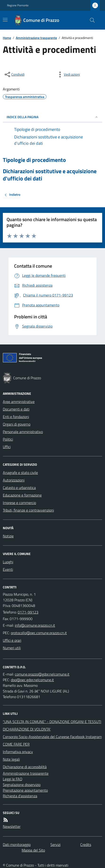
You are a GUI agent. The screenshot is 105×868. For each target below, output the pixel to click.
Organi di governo (17, 424)
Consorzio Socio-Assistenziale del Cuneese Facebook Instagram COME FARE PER (52, 740)
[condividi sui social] (14, 74)
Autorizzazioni (14, 480)
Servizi (55, 845)
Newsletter (12, 826)
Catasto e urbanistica (19, 488)
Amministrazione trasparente (36, 38)
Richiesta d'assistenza (20, 796)
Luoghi (8, 562)
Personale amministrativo (23, 432)
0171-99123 (28, 612)
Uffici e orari (12, 640)
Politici (8, 439)
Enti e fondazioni (16, 417)
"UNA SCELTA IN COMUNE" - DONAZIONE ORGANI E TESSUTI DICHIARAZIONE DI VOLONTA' (52, 725)
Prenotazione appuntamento (25, 790)
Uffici (7, 447)
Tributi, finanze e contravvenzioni (28, 510)
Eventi (8, 569)
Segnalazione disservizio (22, 785)
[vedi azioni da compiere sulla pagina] (68, 74)
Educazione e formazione (22, 495)
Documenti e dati (16, 409)
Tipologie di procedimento (34, 160)
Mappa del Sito (33, 850)
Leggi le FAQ (13, 779)
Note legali (11, 759)
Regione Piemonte (18, 5)
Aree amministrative (19, 402)
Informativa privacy (18, 752)
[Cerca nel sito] (90, 20)
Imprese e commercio (19, 503)
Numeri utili (12, 648)
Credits (86, 845)
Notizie (8, 536)
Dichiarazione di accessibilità (25, 767)
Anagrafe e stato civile (20, 473)
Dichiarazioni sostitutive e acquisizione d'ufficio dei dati (50, 175)
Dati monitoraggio (17, 845)
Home (7, 38)
